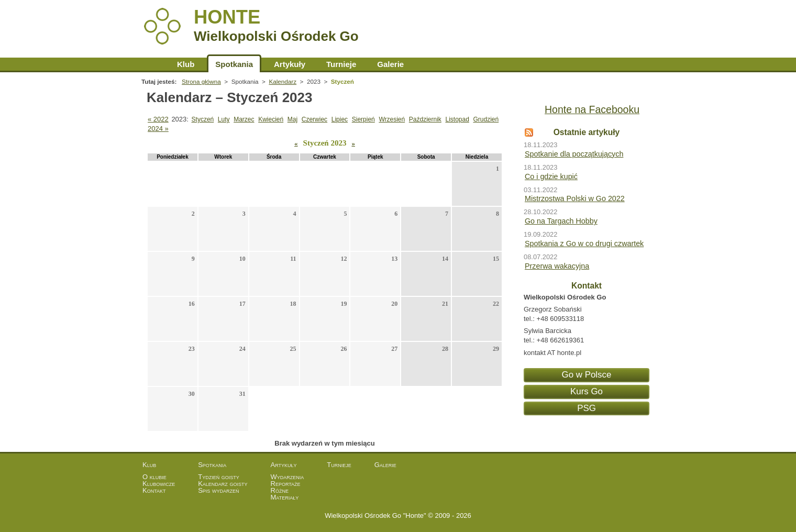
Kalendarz (283, 81)
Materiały (285, 497)
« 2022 (158, 119)
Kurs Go (587, 391)
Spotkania (234, 64)
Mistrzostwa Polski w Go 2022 (575, 198)
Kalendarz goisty (223, 484)
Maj (292, 119)
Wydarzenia (288, 477)
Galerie (390, 64)
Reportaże (286, 484)
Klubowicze (159, 484)
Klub (186, 64)
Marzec (244, 119)
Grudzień (486, 119)
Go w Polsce (587, 375)
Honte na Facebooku (592, 109)
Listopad (457, 119)
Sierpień (363, 119)
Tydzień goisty (219, 477)
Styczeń (203, 119)
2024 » (158, 129)
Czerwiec (314, 119)
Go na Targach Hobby (561, 221)
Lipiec (340, 119)
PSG (587, 408)
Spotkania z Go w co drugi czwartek (584, 243)
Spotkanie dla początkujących (574, 154)
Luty (224, 119)
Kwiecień (271, 119)
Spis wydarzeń (218, 490)
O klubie (154, 477)
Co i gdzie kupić (551, 176)
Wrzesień (392, 119)
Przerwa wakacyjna (557, 266)
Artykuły (290, 64)
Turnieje (341, 64)
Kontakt (154, 490)
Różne (280, 490)
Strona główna (154, 64)
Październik (425, 119)
